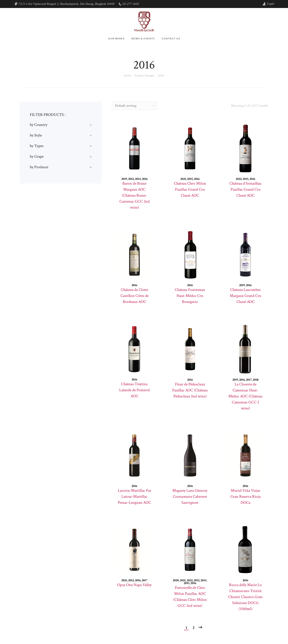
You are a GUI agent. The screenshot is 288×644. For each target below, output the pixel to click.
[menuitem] (116, 39)
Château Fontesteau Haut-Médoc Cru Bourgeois (190, 296)
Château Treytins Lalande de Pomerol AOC (134, 390)
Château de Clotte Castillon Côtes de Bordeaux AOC (134, 296)
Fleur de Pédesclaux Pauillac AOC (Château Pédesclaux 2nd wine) (190, 390)
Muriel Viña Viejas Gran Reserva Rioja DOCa (245, 497)
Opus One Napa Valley (134, 585)
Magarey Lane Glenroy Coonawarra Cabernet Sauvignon (190, 497)
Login (268, 4)
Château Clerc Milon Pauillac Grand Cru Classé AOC (190, 189)
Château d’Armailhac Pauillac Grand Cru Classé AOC (245, 189)
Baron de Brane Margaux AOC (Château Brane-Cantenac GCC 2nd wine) (134, 195)
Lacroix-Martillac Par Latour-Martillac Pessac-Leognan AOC (134, 497)
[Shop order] (134, 106)
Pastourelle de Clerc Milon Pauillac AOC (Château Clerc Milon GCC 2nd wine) (190, 597)
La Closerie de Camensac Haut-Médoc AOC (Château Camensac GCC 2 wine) (245, 396)
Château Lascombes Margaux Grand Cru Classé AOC (245, 296)
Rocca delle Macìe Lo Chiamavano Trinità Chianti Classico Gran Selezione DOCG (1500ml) (245, 597)
